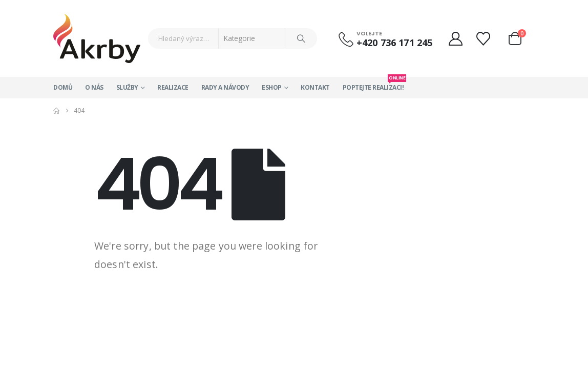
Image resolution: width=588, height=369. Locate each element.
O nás (94, 87)
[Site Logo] (97, 38)
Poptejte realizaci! (373, 84)
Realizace (173, 87)
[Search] (301, 38)
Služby (127, 87)
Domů (63, 87)
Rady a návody (225, 87)
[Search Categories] (252, 38)
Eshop (272, 87)
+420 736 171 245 (394, 43)
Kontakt (315, 87)
